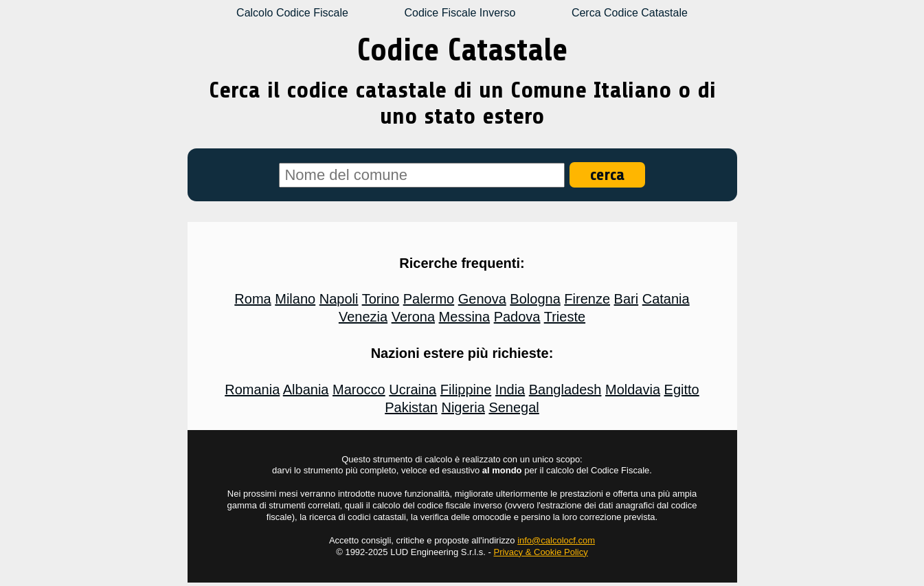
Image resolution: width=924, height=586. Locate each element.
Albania (306, 390)
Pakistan (411, 407)
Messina (464, 317)
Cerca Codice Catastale (630, 13)
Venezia (363, 317)
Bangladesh (565, 390)
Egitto (682, 390)
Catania (666, 299)
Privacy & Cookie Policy (540, 552)
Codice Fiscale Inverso (460, 13)
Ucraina (413, 390)
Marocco (359, 390)
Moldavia (633, 390)
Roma (252, 299)
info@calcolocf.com (556, 540)
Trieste (565, 317)
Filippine (466, 390)
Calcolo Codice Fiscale (292, 13)
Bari (627, 299)
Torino (381, 299)
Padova (517, 317)
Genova (482, 299)
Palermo (429, 299)
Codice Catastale (462, 50)
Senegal (514, 407)
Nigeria (463, 407)
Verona (413, 317)
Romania (252, 390)
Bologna (535, 299)
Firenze (587, 299)
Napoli (339, 299)
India (510, 390)
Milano (295, 299)
